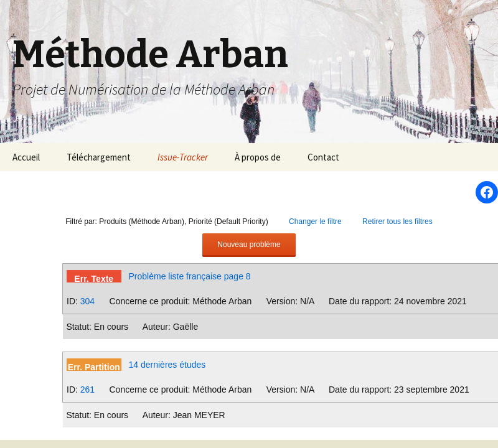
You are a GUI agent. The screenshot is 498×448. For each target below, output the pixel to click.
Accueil (26, 157)
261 (87, 390)
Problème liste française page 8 (190, 276)
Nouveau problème (249, 245)
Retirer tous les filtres (397, 222)
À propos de (258, 157)
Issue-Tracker (183, 157)
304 (87, 301)
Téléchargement (99, 157)
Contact (323, 157)
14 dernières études (167, 365)
